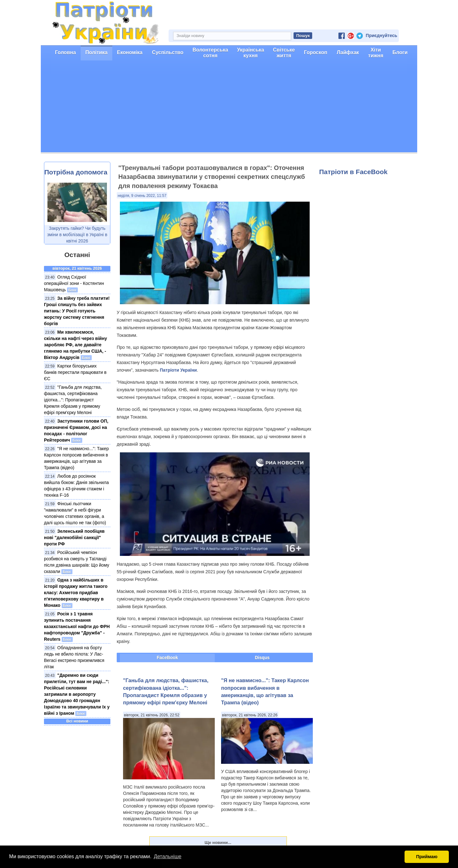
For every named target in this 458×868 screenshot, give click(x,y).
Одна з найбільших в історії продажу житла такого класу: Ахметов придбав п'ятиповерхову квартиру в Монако (76, 593)
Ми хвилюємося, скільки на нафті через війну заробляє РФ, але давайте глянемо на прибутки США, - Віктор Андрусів (75, 345)
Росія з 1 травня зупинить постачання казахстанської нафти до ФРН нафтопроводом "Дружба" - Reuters (77, 626)
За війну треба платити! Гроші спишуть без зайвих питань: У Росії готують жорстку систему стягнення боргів (77, 311)
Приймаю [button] (427, 857)
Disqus (262, 657)
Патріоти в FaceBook (353, 172)
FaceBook (167, 657)
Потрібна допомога (76, 172)
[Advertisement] (229, 108)
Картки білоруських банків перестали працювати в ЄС (75, 372)
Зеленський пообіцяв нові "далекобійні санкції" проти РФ (74, 538)
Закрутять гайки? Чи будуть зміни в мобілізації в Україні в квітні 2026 (77, 235)
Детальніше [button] (167, 856)
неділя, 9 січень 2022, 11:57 (142, 196)
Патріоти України (178, 370)
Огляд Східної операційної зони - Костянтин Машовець (74, 283)
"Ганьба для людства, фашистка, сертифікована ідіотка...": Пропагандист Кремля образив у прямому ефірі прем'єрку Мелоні (73, 400)
